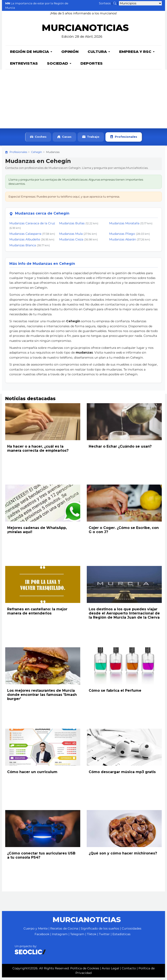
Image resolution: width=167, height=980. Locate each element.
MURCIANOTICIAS (85, 30)
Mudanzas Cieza (71, 242)
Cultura (99, 54)
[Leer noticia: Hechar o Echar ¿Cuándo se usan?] (124, 424)
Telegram (77, 937)
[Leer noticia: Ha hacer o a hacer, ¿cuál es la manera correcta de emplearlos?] (43, 424)
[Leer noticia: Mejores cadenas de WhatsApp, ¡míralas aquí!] (43, 506)
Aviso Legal (110, 971)
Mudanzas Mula (71, 236)
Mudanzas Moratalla (124, 226)
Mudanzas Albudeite (25, 242)
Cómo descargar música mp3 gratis (122, 774)
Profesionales (124, 140)
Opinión (70, 54)
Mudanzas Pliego (122, 236)
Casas (64, 140)
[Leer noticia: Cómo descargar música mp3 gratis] (124, 750)
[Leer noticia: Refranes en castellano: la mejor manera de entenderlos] (43, 587)
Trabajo (91, 140)
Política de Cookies (85, 971)
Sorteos (105, 3)
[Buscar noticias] (115, 3)
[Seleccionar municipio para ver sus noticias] (140, 3)
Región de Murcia (31, 54)
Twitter (104, 937)
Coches (38, 140)
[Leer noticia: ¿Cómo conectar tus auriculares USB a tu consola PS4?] (43, 831)
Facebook (42, 937)
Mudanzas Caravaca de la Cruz (32, 226)
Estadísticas (121, 937)
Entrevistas (24, 66)
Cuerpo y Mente (36, 931)
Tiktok (92, 937)
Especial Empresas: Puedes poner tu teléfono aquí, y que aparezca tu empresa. (64, 199)
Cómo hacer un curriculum (32, 774)
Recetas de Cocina (64, 931)
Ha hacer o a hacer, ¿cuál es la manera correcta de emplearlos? (38, 451)
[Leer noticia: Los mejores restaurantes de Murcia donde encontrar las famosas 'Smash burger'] (43, 668)
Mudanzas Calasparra (25, 236)
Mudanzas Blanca (23, 248)
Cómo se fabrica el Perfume (115, 693)
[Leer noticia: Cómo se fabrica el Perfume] (124, 668)
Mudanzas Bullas (72, 226)
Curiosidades (132, 931)
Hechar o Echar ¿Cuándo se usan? (120, 449)
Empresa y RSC (137, 54)
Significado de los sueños (100, 931)
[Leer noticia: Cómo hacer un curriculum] (43, 750)
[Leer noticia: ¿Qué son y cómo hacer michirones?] (124, 831)
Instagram (60, 937)
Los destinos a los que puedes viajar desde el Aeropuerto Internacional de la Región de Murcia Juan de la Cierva (124, 616)
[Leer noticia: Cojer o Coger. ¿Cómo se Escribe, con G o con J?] (124, 506)
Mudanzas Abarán (123, 242)
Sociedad (59, 66)
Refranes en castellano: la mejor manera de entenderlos (37, 614)
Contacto (129, 971)
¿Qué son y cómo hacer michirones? (123, 856)
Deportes (92, 66)
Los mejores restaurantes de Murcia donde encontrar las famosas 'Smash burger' (42, 697)
